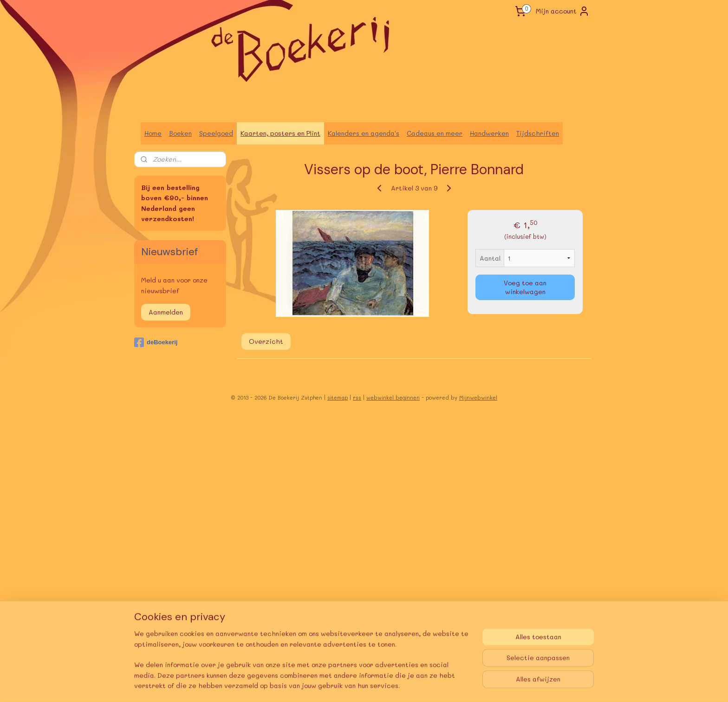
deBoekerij (156, 342)
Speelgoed (216, 133)
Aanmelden (166, 312)
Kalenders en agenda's (364, 133)
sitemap (338, 397)
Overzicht (266, 341)
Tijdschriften (538, 133)
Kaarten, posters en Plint (280, 133)
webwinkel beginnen (393, 397)
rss (357, 397)
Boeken (180, 133)
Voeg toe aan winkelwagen (525, 287)
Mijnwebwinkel (478, 397)
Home (153, 133)
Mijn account (563, 11)
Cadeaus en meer (435, 133)
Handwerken (489, 133)
